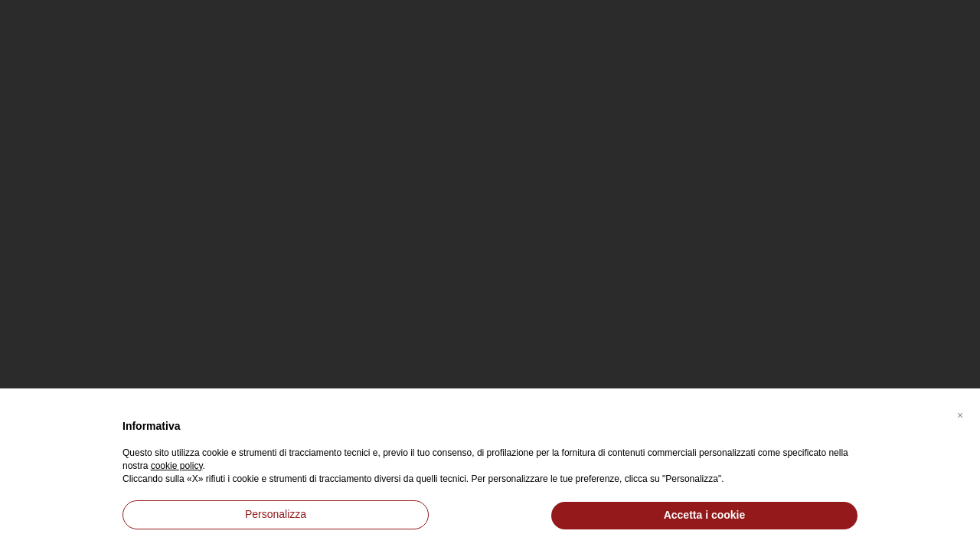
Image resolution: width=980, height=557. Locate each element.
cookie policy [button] (177, 466)
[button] (960, 413)
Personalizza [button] (276, 514)
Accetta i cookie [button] (705, 515)
